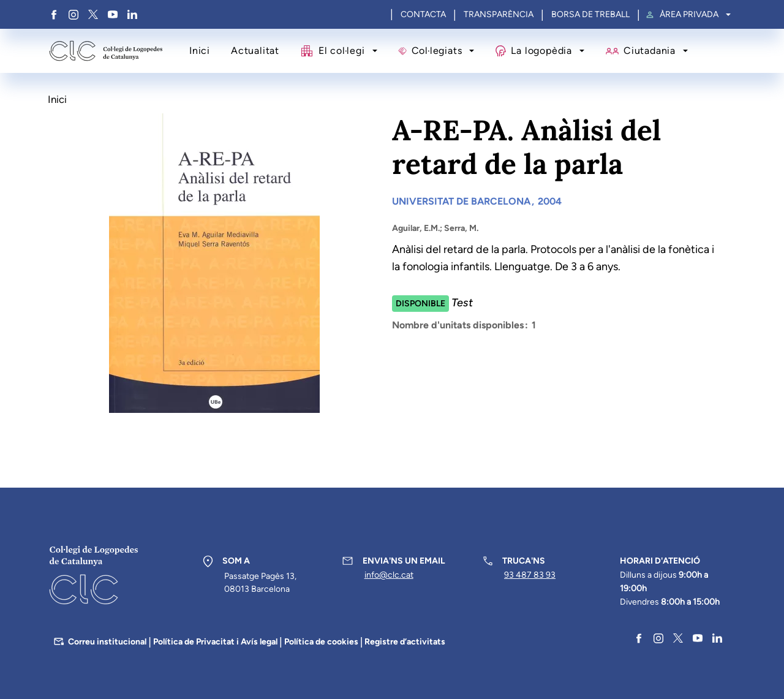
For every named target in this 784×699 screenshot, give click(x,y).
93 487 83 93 (530, 575)
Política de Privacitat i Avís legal (215, 642)
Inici (200, 51)
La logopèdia (541, 51)
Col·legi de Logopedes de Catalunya (106, 51)
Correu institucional (107, 642)
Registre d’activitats (405, 642)
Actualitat (255, 51)
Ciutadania (650, 51)
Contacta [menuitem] (423, 15)
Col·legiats (437, 51)
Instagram (73, 15)
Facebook (54, 15)
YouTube (113, 15)
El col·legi (342, 51)
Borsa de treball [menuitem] (590, 15)
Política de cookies (321, 642)
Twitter (93, 15)
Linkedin (132, 15)
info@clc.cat (389, 575)
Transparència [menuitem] (499, 15)
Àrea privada (689, 15)
